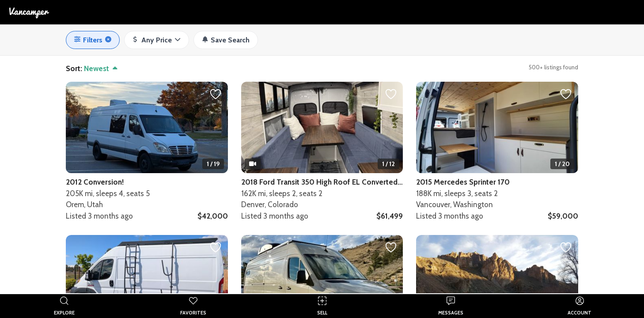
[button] (157, 40)
